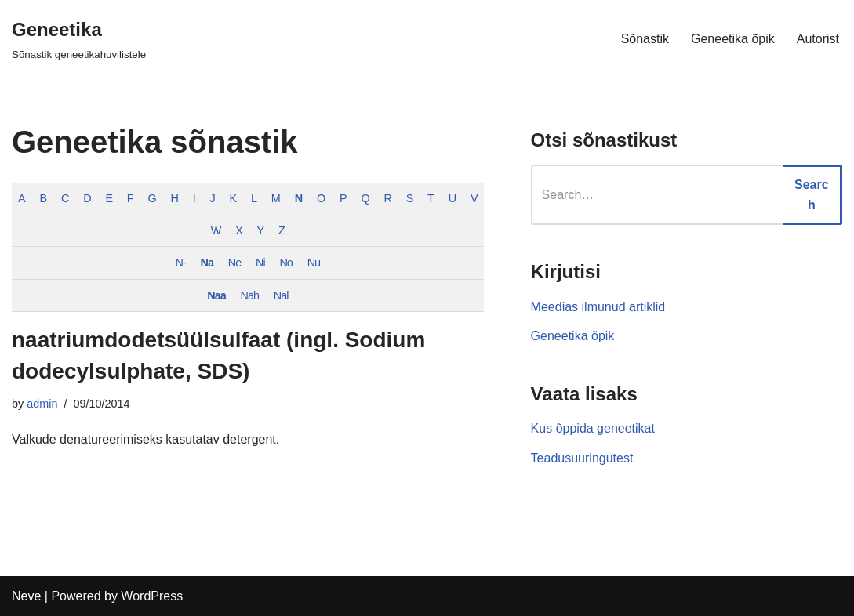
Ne (234, 263)
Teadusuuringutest (582, 458)
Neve (26, 596)
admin (42, 404)
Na (207, 263)
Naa (216, 295)
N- (181, 263)
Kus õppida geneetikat (593, 428)
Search (812, 195)
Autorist (818, 39)
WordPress (152, 596)
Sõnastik (645, 39)
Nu (314, 263)
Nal (281, 295)
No (285, 263)
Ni (260, 263)
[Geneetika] (79, 39)
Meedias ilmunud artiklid (598, 307)
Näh (250, 295)
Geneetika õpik (733, 39)
